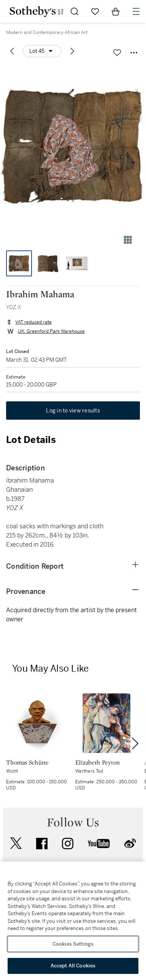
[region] (73, 921)
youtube (99, 844)
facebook (42, 844)
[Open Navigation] (136, 11)
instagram (68, 844)
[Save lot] (117, 53)
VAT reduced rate (33, 322)
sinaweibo (130, 843)
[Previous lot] (12, 51)
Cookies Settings (73, 944)
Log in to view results (73, 411)
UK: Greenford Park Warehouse (51, 331)
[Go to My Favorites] (95, 11)
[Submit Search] (75, 11)
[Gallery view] (128, 240)
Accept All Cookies (73, 966)
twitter (16, 843)
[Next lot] (72, 51)
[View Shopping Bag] (116, 11)
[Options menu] (42, 51)
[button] (73, 146)
